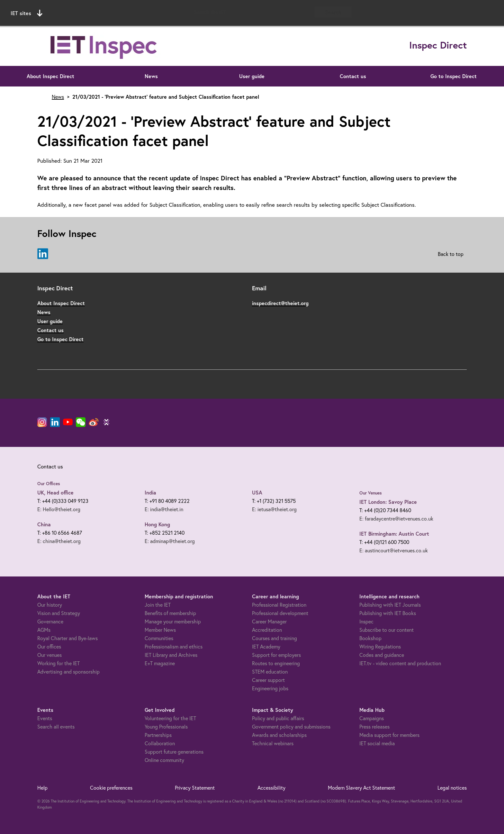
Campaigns (372, 718)
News (151, 76)
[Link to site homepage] (104, 46)
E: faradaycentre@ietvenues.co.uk (396, 518)
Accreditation (267, 630)
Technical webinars (273, 743)
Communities (159, 638)
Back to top (451, 254)
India (150, 492)
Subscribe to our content (387, 630)
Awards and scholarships (279, 735)
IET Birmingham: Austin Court (394, 534)
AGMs (44, 630)
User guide (252, 76)
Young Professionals (166, 726)
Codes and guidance (382, 655)
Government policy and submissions (291, 726)
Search (333, 12)
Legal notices (452, 788)
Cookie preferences (111, 788)
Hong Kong (157, 524)
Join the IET (158, 605)
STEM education (270, 671)
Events (45, 718)
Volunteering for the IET (170, 718)
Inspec (366, 621)
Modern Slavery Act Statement (361, 788)
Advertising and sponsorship (68, 671)
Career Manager (269, 621)
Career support (268, 680)
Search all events (56, 726)
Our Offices (49, 484)
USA (257, 492)
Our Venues (371, 493)
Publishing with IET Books (388, 613)
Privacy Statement (195, 788)
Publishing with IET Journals (390, 605)
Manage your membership (173, 621)
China (44, 524)
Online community (164, 760)
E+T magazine (160, 663)
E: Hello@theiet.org (59, 509)
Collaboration (160, 743)
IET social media (377, 743)
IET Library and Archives (171, 655)
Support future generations (174, 752)
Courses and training (274, 638)
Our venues (50, 655)
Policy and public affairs (278, 718)
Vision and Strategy (59, 613)
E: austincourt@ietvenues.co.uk (394, 550)
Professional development (280, 613)
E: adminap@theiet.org (170, 541)
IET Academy (266, 646)
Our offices (49, 646)
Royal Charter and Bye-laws (67, 638)
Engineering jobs (270, 688)
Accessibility (271, 788)
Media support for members (389, 735)
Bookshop (370, 638)
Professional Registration (279, 605)
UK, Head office (55, 492)
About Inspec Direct (50, 76)
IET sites (27, 13)
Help (42, 788)
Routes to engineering (276, 663)
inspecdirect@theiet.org (280, 303)
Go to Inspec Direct (454, 76)
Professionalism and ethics (174, 646)
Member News (160, 630)
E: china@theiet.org (59, 541)
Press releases (374, 726)
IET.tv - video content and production (400, 663)
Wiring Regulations (380, 646)
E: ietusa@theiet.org (274, 509)
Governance (50, 621)
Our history (50, 605)
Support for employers (276, 655)
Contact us (353, 76)
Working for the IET (59, 663)
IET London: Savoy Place (388, 502)
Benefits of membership (170, 613)
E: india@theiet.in (164, 509)
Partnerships (158, 735)
